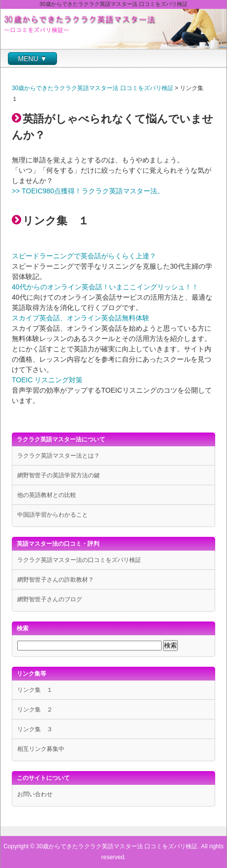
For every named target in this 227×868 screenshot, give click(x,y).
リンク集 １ (35, 690)
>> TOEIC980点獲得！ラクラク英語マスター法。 (88, 191)
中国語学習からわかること (53, 515)
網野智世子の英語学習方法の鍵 (58, 475)
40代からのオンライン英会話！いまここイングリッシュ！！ (105, 287)
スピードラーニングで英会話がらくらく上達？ (84, 256)
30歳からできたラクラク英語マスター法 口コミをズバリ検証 (93, 88)
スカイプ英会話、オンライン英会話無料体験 (81, 318)
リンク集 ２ (35, 710)
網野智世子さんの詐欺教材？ (56, 580)
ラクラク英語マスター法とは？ (58, 456)
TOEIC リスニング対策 (47, 380)
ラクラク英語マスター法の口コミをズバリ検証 (79, 560)
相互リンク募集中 (41, 749)
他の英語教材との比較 (47, 495)
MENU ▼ (33, 59)
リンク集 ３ (35, 729)
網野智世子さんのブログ (50, 599)
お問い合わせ (35, 794)
